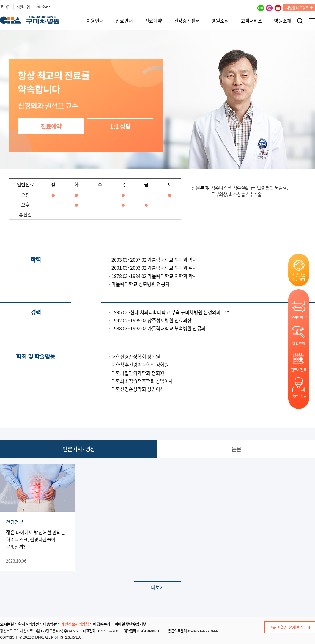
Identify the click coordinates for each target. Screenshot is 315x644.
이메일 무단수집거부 (130, 624)
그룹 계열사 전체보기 (290, 627)
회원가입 (23, 7)
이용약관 (50, 624)
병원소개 (283, 21)
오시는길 (7, 624)
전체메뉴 (312, 21)
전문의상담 (299, 396)
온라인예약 (299, 317)
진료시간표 (299, 370)
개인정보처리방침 (75, 624)
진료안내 (124, 21)
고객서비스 (252, 21)
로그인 (5, 7)
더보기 (157, 587)
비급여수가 (102, 624)
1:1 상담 (120, 126)
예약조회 (299, 344)
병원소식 (220, 21)
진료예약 (153, 21)
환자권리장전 (28, 624)
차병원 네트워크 (297, 8)
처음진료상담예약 (299, 277)
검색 (300, 21)
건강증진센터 (187, 21)
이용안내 (95, 21)
